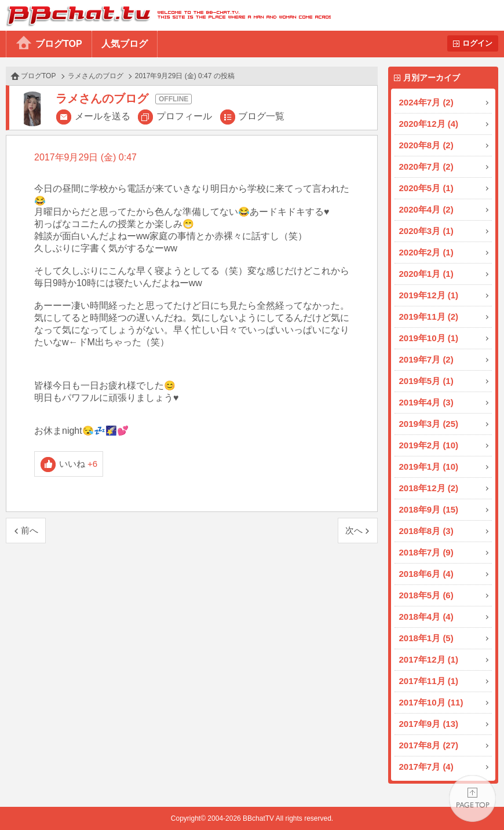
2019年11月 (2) (429, 317)
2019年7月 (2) (426, 359)
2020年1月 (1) (426, 274)
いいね (78, 464)
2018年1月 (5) (426, 638)
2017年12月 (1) (429, 659)
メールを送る (103, 116)
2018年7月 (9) (426, 552)
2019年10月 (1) (429, 338)
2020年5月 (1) (426, 188)
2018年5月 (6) (426, 595)
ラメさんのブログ (96, 76)
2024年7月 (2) (426, 102)
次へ (354, 530)
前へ (30, 530)
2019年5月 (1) (426, 381)
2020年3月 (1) (426, 231)
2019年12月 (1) (429, 295)
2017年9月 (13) (429, 724)
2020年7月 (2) (426, 167)
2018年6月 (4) (426, 574)
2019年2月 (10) (429, 445)
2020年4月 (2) (426, 209)
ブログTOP (59, 44)
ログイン (477, 43)
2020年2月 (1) (426, 252)
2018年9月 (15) (429, 509)
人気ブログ (125, 44)
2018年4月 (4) (426, 617)
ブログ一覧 (261, 116)
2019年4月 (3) (426, 402)
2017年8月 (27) (429, 745)
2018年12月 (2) (429, 488)
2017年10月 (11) (431, 702)
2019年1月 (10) (429, 467)
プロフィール (184, 116)
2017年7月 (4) (426, 767)
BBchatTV (165, 15)
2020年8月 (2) (426, 145)
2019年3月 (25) (429, 424)
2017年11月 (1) (429, 681)
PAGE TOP (472, 798)
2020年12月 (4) (429, 124)
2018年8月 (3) (426, 531)
